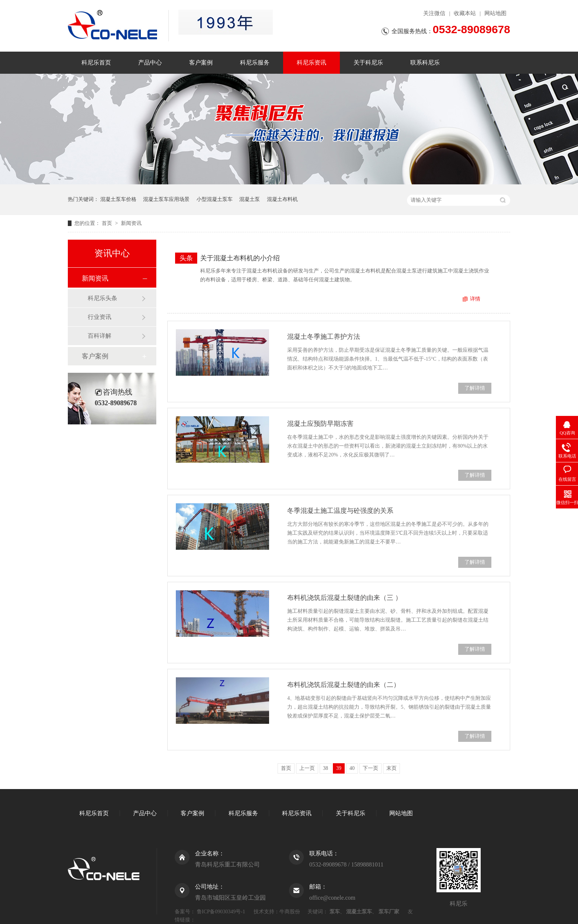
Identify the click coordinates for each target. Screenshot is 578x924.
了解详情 (475, 388)
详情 (475, 299)
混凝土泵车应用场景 (166, 199)
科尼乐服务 (255, 62)
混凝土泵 (250, 199)
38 (325, 768)
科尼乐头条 (102, 298)
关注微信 (434, 13)
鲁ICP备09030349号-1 (221, 912)
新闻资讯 (131, 223)
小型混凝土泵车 (215, 199)
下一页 (370, 768)
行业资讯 (100, 317)
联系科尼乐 (425, 62)
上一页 (307, 768)
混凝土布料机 (282, 199)
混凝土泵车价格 (118, 199)
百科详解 (100, 336)
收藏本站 (465, 13)
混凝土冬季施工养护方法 (324, 337)
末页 (391, 768)
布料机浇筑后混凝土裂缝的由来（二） (344, 685)
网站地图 (495, 13)
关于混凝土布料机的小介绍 (240, 258)
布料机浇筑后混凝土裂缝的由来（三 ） (344, 598)
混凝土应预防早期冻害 (320, 424)
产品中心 (150, 62)
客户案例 (201, 62)
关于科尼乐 (368, 62)
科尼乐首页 (96, 62)
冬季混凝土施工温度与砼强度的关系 (340, 511)
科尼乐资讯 (311, 62)
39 (339, 768)
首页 (108, 223)
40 (352, 768)
